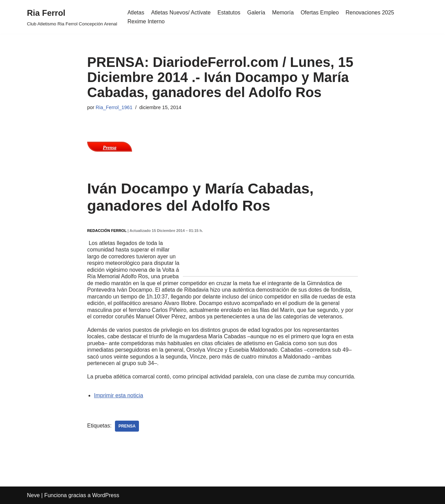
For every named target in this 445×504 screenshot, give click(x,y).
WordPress (106, 495)
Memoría (283, 13)
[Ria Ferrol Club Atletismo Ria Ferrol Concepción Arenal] (72, 17)
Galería (256, 13)
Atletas (136, 13)
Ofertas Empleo (320, 13)
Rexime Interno (146, 21)
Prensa (110, 148)
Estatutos (229, 13)
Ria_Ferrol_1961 (114, 107)
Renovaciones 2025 (370, 13)
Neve (33, 495)
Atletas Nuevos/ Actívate (181, 13)
